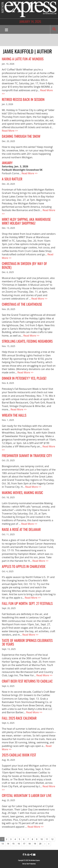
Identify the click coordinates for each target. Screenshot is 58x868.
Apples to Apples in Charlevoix (24, 567)
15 (13, 844)
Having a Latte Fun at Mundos (23, 59)
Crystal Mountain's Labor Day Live (27, 796)
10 (42, 839)
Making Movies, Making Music (22, 493)
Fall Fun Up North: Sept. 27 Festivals (27, 604)
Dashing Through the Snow (21, 137)
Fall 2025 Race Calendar (19, 718)
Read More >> (10, 131)
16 (19, 844)
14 (8, 844)
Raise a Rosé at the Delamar (21, 530)
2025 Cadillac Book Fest (19, 755)
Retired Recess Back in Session (23, 100)
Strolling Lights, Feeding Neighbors (27, 342)
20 (40, 844)
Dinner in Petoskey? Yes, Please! (24, 379)
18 (30, 844)
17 (24, 844)
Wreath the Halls (14, 416)
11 (47, 839)
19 (35, 844)
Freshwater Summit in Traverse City (27, 456)
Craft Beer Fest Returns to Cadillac (27, 681)
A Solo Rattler (12, 179)
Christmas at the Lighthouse (22, 305)
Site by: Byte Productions (29, 864)
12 (52, 839)
